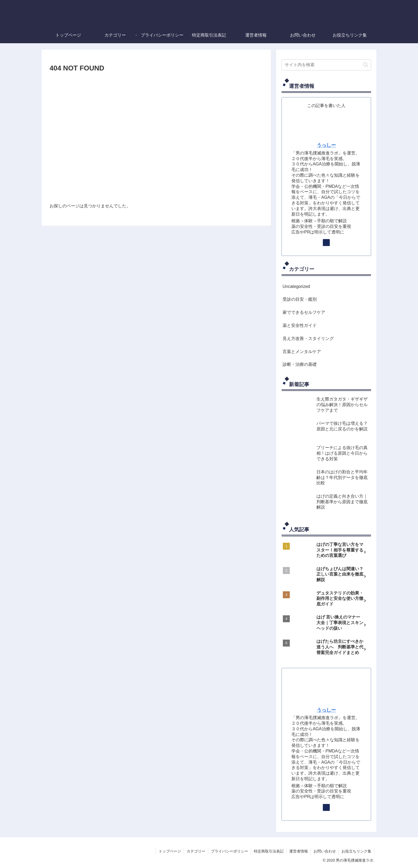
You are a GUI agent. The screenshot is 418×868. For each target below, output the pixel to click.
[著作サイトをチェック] (326, 243)
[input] (326, 65)
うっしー (326, 145)
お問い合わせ (325, 851)
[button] (366, 65)
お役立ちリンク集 (356, 851)
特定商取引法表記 (269, 851)
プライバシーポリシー (230, 851)
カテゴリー (196, 851)
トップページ (170, 851)
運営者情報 (299, 851)
